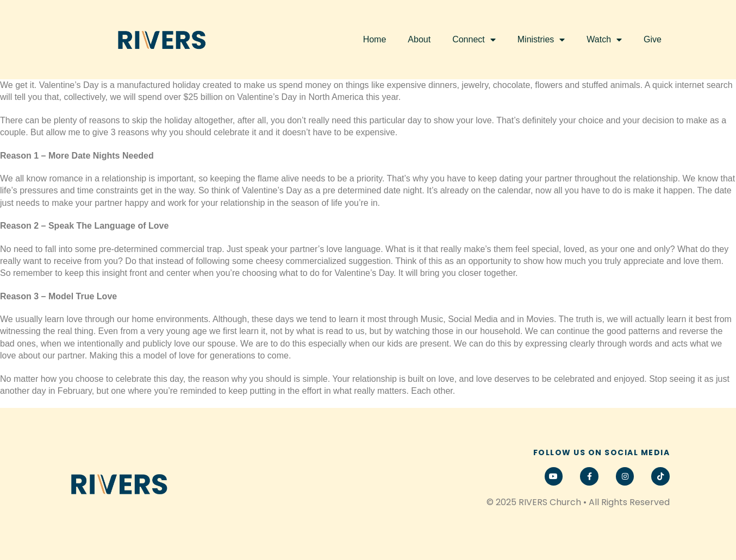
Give (653, 39)
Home (375, 39)
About (419, 39)
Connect (474, 40)
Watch (604, 40)
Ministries (541, 40)
